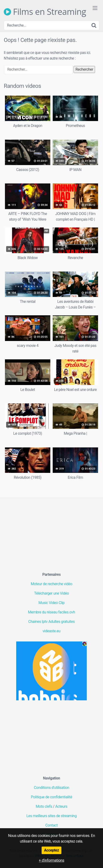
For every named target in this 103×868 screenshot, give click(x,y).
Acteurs (61, 806)
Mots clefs (44, 806)
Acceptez (51, 850)
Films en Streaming (45, 12)
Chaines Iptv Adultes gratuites (51, 622)
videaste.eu (51, 631)
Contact (51, 825)
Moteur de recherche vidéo (52, 584)
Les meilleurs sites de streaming (51, 816)
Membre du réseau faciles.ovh (51, 612)
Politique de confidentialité (51, 797)
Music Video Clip (51, 603)
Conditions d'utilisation (51, 788)
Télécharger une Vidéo (51, 593)
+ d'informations (51, 860)
